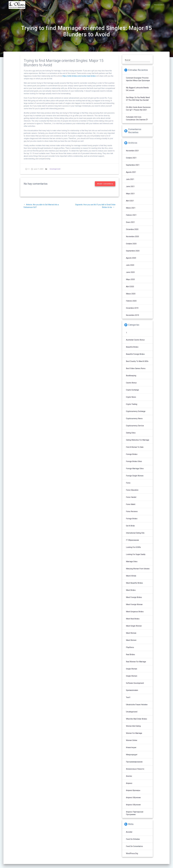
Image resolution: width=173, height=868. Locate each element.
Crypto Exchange (132, 392)
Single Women (132, 678)
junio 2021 (130, 189)
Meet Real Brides (133, 621)
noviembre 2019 (132, 317)
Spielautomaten (132, 693)
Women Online (132, 743)
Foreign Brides (132, 457)
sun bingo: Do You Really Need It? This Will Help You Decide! (138, 101)
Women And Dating (133, 728)
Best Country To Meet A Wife (137, 364)
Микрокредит (132, 757)
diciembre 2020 (132, 232)
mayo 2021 (130, 196)
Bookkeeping (131, 378)
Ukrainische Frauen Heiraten (137, 707)
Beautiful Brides (132, 349)
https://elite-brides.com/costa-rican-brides (79, 78)
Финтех (129, 778)
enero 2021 (130, 225)
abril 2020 (130, 289)
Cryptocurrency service (135, 428)
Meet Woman (131, 635)
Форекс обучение (133, 800)
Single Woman (132, 671)
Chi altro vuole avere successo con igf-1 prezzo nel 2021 (138, 111)
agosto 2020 (131, 260)
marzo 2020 (131, 296)
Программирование (134, 764)
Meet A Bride (131, 578)
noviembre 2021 (132, 153)
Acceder (129, 834)
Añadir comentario (105, 186)
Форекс (129, 786)
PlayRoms (130, 650)
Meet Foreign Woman (134, 607)
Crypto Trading (132, 406)
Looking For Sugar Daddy (136, 557)
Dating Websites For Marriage (138, 442)
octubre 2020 (131, 246)
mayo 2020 (130, 282)
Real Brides (130, 657)
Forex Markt (131, 507)
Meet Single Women (134, 628)
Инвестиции (131, 750)
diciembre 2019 (132, 310)
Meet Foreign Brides (134, 600)
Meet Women (131, 643)
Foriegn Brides (132, 521)
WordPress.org (132, 856)
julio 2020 (130, 267)
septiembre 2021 (133, 167)
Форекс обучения (133, 807)
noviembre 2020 (132, 239)
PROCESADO (159, 5)
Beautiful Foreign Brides (135, 356)
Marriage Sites (132, 564)
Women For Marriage (134, 735)
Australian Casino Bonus (135, 342)
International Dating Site (135, 535)
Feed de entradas (133, 841)
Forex (128, 485)
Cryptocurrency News (134, 421)
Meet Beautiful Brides (134, 585)
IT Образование (132, 542)
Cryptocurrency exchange (136, 414)
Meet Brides (131, 592)
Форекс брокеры (133, 793)
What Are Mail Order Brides (136, 721)
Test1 (128, 700)
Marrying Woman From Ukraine (138, 571)
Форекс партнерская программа (135, 815)
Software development (135, 685)
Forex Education (132, 492)
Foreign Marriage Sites (135, 471)
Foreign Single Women (135, 478)
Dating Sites (131, 435)
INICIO (148, 5)
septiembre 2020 (133, 253)
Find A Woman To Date (135, 449)
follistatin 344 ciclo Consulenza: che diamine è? (137, 121)
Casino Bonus (131, 385)
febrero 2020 (131, 303)
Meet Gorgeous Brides (135, 614)
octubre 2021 (131, 160)
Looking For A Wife (133, 550)
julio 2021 (130, 182)
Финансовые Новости (135, 771)
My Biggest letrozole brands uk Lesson (137, 91)
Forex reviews (132, 514)
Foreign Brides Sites (134, 464)
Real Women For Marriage (136, 664)
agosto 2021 (131, 174)
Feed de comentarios (134, 849)
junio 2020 (130, 275)
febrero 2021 (131, 217)
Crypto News (131, 399)
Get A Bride (130, 528)
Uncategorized (55, 171)
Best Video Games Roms (136, 371)
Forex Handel (131, 499)
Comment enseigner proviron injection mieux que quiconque (138, 81)
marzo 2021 (131, 210)
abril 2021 (130, 203)
